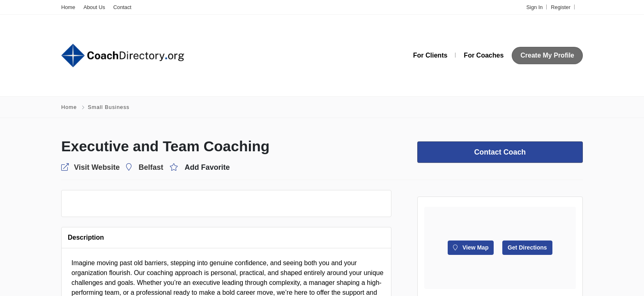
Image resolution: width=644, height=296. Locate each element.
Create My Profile (547, 55)
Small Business (109, 107)
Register (561, 7)
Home (68, 7)
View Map (471, 247)
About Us (94, 7)
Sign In (535, 7)
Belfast (151, 167)
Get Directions (527, 247)
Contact (122, 7)
